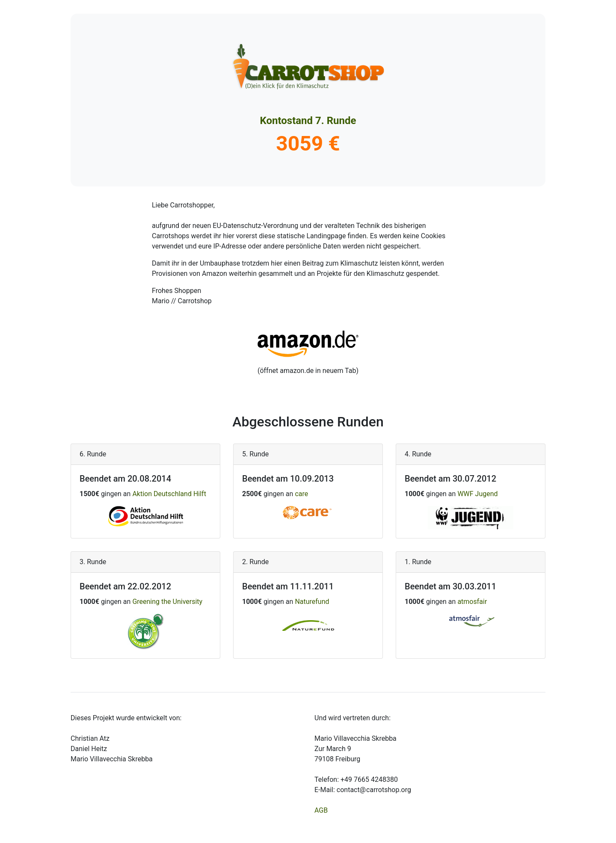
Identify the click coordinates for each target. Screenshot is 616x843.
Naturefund (312, 602)
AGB (321, 810)
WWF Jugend (477, 494)
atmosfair (472, 602)
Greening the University (167, 602)
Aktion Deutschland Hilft (169, 494)
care (301, 494)
